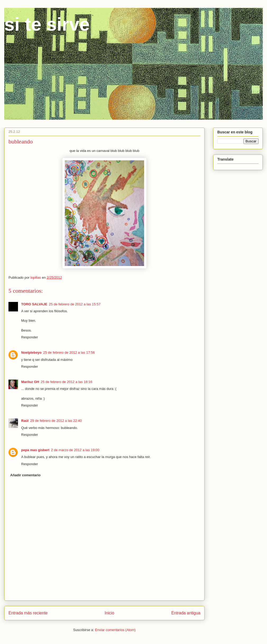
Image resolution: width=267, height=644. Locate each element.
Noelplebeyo (31, 353)
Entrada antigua (186, 613)
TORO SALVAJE (34, 304)
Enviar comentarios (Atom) (115, 630)
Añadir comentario (26, 475)
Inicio (109, 613)
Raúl (25, 421)
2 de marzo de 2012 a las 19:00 (75, 450)
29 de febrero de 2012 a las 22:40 (56, 421)
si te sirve (47, 24)
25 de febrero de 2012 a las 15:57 (75, 304)
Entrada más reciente (28, 613)
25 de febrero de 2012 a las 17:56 (69, 353)
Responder (30, 337)
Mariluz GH (30, 382)
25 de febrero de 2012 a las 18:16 (66, 382)
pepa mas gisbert (35, 450)
